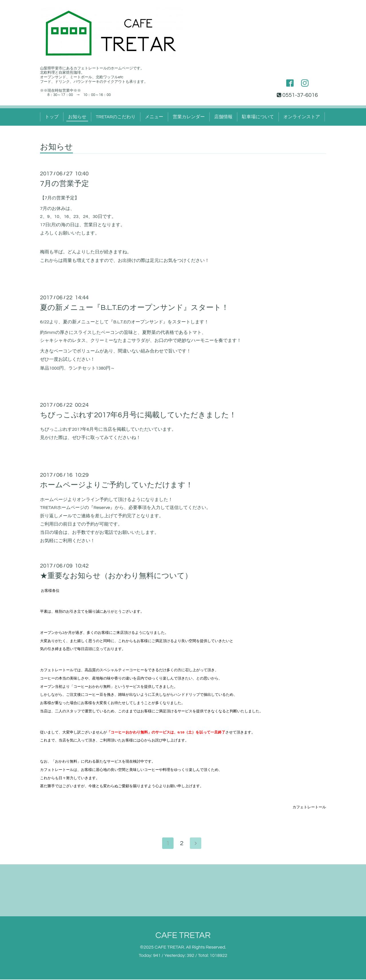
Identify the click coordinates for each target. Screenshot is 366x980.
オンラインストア (302, 117)
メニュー (154, 117)
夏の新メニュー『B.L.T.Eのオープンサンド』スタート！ (134, 308)
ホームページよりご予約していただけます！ (117, 485)
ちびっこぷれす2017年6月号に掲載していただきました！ (138, 415)
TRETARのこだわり (116, 117)
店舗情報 (223, 117)
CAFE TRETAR (183, 936)
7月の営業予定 (64, 184)
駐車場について (258, 117)
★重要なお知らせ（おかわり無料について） (116, 576)
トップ (52, 117)
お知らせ (77, 117)
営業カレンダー (189, 117)
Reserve (102, 508)
